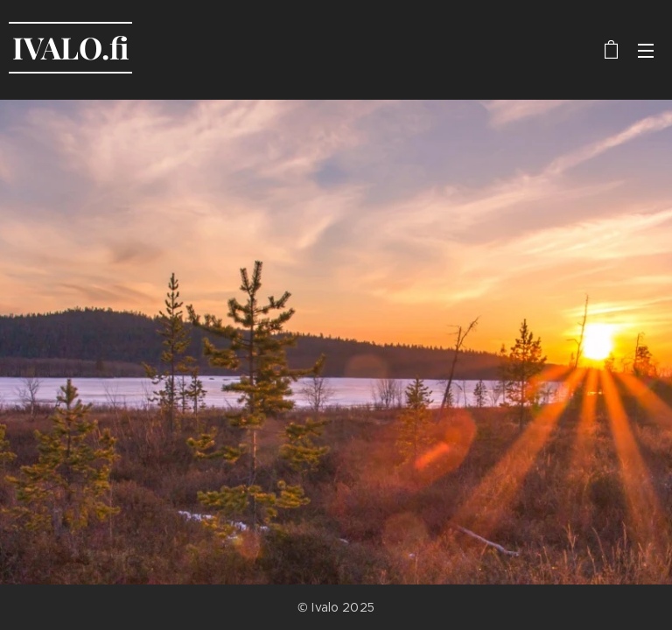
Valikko (646, 51)
